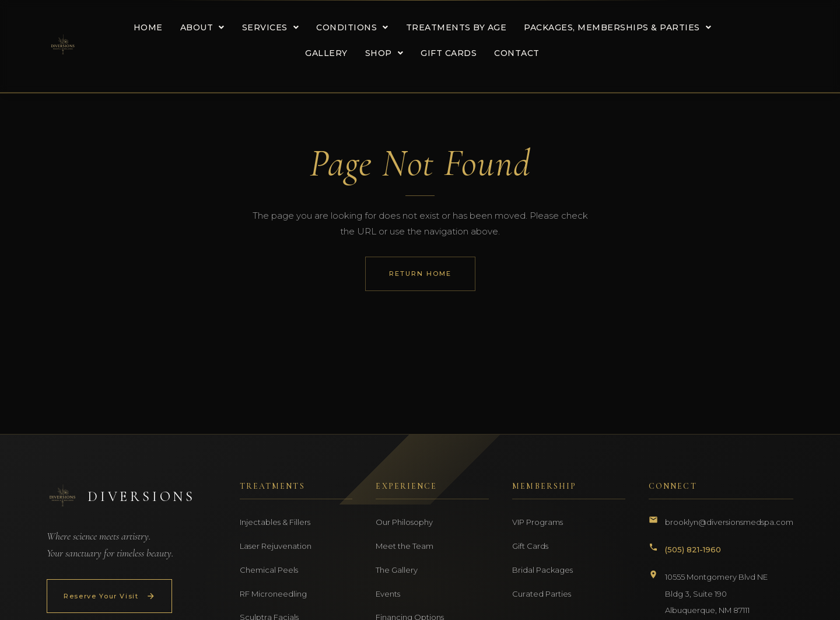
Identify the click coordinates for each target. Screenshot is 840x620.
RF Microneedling (273, 594)
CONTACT (514, 53)
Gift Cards (530, 546)
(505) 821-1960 (693, 549)
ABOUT (200, 27)
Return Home (420, 274)
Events (388, 594)
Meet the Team (405, 546)
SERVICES (268, 27)
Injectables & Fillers (275, 522)
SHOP (382, 53)
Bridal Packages (542, 570)
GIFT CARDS (446, 53)
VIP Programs (538, 522)
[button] (200, 27)
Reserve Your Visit (109, 596)
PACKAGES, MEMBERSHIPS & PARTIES (615, 27)
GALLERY (324, 53)
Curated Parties (542, 594)
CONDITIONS (350, 27)
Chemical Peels (269, 570)
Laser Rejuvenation (276, 546)
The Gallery (397, 570)
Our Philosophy (404, 522)
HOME (146, 27)
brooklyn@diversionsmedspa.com (729, 522)
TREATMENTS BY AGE (454, 27)
